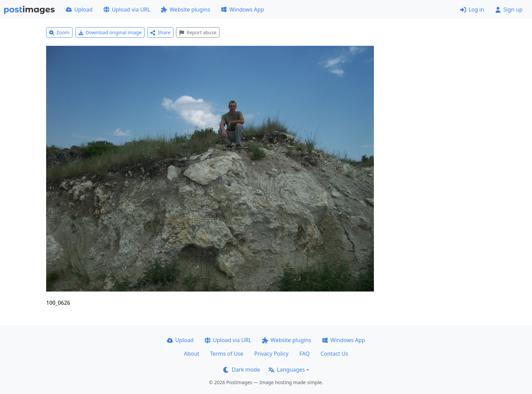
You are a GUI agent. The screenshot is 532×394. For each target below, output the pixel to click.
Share (160, 32)
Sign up (509, 10)
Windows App (242, 10)
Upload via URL (127, 10)
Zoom (59, 32)
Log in (472, 10)
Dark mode (242, 370)
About (192, 354)
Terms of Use (227, 354)
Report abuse (198, 32)
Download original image (110, 32)
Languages (287, 370)
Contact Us (334, 354)
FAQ (304, 354)
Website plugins (186, 10)
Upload (79, 10)
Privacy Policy (271, 354)
